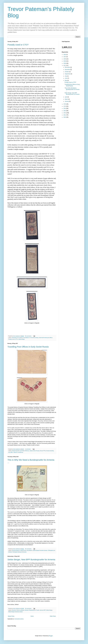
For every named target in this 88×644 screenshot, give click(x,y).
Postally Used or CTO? (18, 45)
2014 (65, 108)
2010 (65, 117)
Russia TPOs (43, 451)
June (66, 78)
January (67, 101)
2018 (65, 63)
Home (32, 616)
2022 (65, 55)
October (67, 72)
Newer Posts (11, 616)
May (66, 80)
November (68, 70)
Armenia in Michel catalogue (18, 610)
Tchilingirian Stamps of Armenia (19, 552)
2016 (65, 104)
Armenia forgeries (16, 550)
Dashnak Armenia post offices (46, 338)
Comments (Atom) (19, 619)
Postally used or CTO (13, 339)
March (67, 99)
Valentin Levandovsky (18, 452)
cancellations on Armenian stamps (31, 338)
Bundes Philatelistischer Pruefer (32, 610)
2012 (65, 113)
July (66, 76)
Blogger (51, 636)
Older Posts (53, 616)
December (68, 67)
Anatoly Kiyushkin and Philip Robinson (20, 451)
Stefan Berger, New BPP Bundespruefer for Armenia (31, 560)
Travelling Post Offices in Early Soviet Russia (28, 347)
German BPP (43, 610)
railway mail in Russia (34, 451)
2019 (65, 61)
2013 (65, 111)
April (66, 97)
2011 (65, 115)
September (68, 74)
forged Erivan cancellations (26, 550)
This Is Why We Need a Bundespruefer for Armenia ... (72, 89)
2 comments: (28, 449)
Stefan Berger (21, 339)
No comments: (29, 336)
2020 (65, 59)
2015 (65, 106)
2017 (65, 65)
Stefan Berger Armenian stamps (40, 550)
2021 (65, 57)
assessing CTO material (17, 338)
